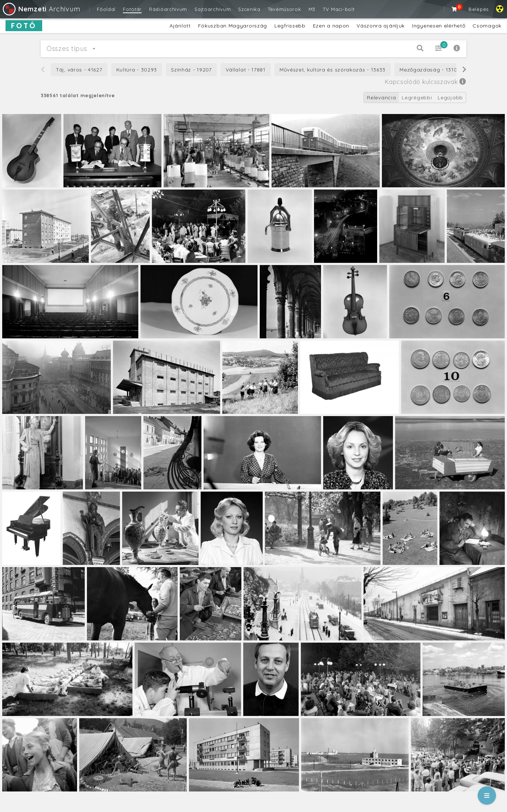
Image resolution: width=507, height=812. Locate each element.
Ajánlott (180, 26)
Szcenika (249, 9)
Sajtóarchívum (213, 9)
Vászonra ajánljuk (381, 26)
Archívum (41, 9)
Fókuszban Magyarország (233, 26)
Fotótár (132, 9)
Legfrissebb (290, 26)
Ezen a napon (331, 26)
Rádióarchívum (168, 9)
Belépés (479, 9)
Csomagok (487, 26)
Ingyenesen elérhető (439, 26)
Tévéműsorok (284, 9)
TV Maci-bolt (339, 9)
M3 (312, 9)
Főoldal (106, 9)
